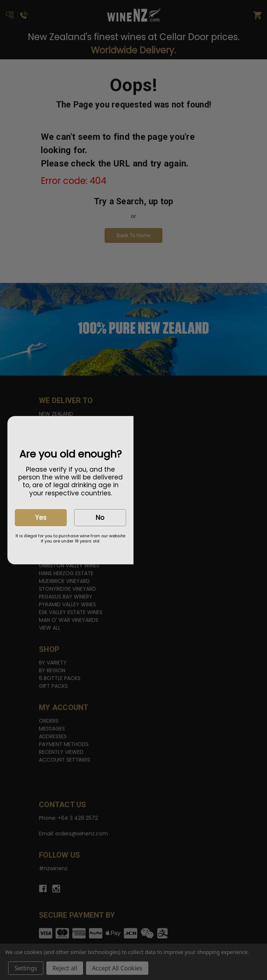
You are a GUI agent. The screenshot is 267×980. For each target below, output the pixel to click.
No (100, 518)
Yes (41, 518)
